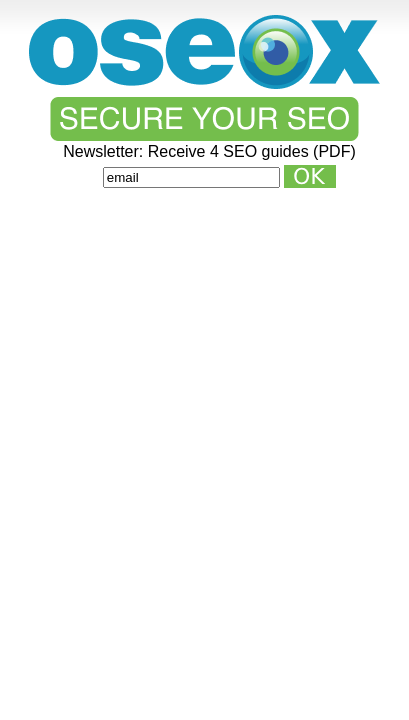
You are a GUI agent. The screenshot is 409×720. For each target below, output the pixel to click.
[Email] (191, 177)
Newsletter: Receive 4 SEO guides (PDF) (209, 152)
